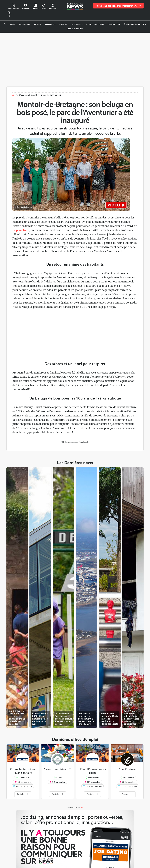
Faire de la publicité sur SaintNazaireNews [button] (118, 6)
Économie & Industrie (135, 24)
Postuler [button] (23, 794)
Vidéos (38, 24)
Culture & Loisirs (95, 24)
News (12, 24)
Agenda (63, 24)
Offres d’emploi (75, 29)
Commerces (114, 24)
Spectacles (77, 24)
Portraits (50, 24)
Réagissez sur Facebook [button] (75, 442)
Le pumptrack (21, 230)
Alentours (25, 24)
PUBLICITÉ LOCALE (74, 808)
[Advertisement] (75, 59)
